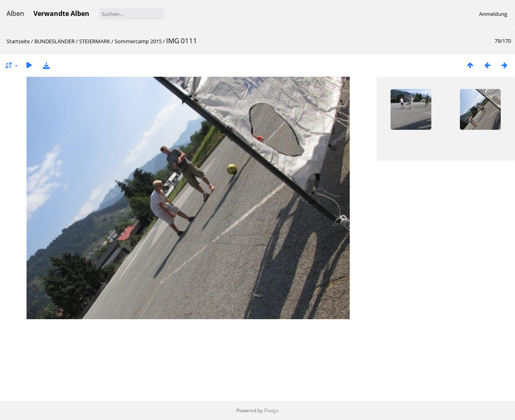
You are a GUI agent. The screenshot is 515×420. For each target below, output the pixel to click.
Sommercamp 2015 (138, 41)
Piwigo (271, 410)
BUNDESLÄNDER (54, 41)
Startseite (18, 41)
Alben (15, 13)
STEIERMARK (95, 41)
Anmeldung (493, 14)
